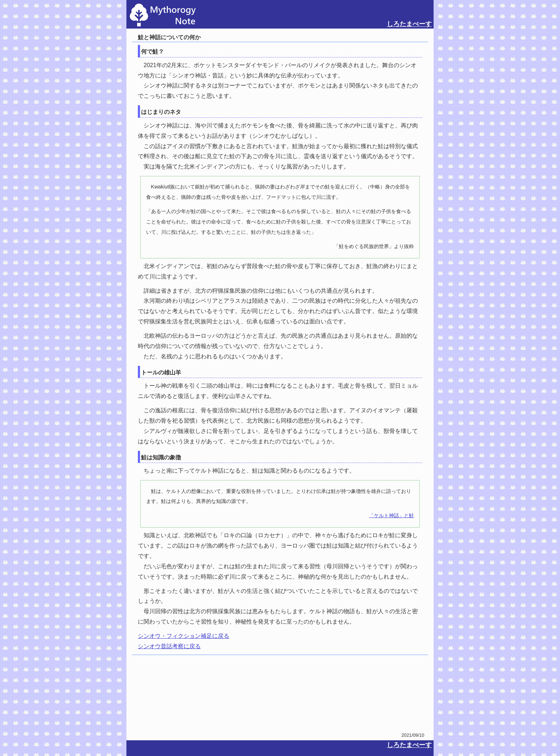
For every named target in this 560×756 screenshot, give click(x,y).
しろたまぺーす (409, 24)
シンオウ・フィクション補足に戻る (184, 636)
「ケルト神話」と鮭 (391, 515)
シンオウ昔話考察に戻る (169, 646)
